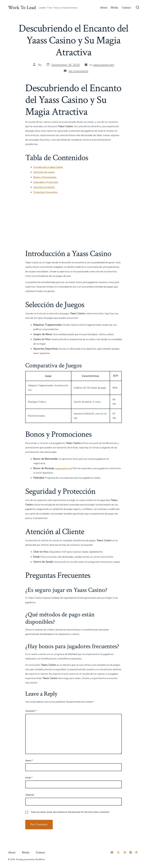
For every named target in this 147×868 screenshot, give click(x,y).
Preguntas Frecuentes (45, 192)
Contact (126, 8)
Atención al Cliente (44, 187)
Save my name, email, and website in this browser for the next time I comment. (70, 812)
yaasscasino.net (103, 65)
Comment (31, 711)
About (104, 8)
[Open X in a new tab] (118, 852)
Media (114, 8)
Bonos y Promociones (45, 177)
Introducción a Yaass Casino (48, 167)
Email (29, 778)
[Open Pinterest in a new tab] (136, 852)
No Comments (78, 71)
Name (29, 761)
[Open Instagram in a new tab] (125, 852)
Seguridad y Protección (46, 182)
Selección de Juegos (44, 172)
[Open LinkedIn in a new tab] (130, 852)
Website (30, 795)
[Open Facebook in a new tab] (112, 852)
